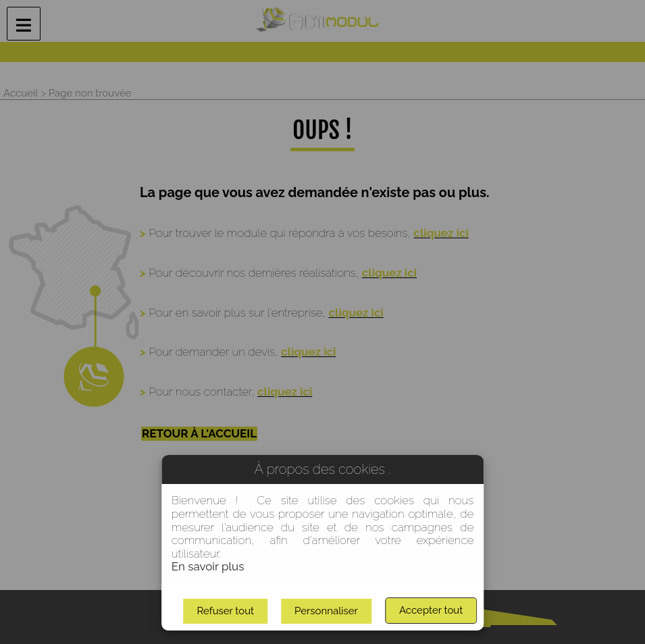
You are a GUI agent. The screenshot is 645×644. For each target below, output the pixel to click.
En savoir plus (208, 566)
